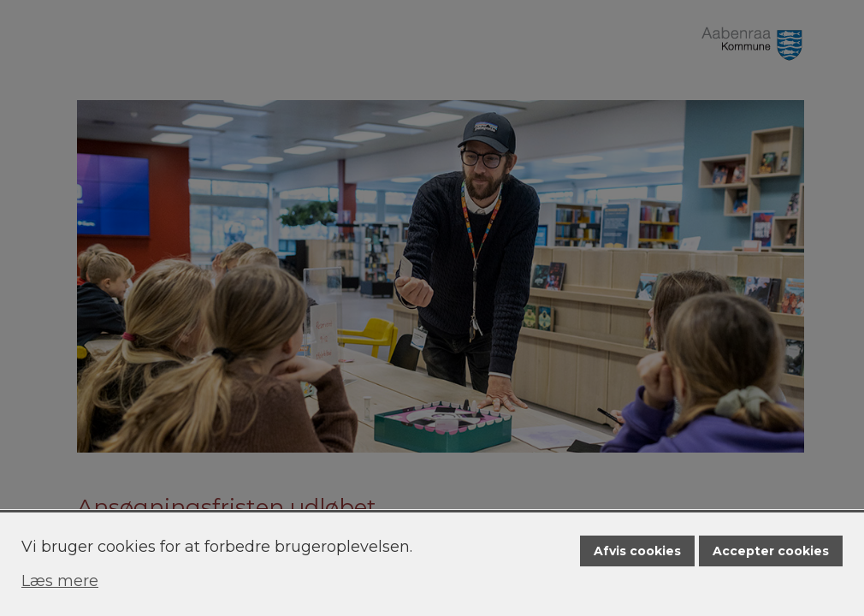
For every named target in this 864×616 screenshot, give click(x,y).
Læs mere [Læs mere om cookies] (60, 581)
